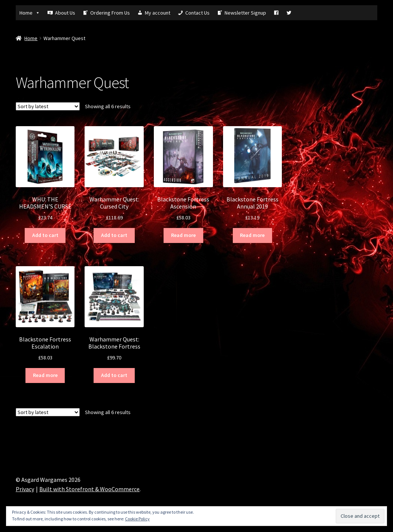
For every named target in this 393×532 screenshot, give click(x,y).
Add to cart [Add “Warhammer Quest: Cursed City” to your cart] (114, 235)
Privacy (25, 489)
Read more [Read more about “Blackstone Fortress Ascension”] (183, 235)
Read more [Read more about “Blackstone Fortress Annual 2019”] (252, 235)
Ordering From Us (110, 13)
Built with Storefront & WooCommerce (89, 489)
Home (30, 13)
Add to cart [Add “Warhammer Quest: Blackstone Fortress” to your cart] (114, 375)
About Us (65, 13)
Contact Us (197, 13)
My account (158, 13)
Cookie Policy (137, 519)
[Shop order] (48, 106)
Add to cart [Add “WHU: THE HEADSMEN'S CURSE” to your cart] (45, 235)
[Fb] (276, 13)
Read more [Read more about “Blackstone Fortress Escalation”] (45, 375)
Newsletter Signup (245, 13)
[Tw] (289, 13)
